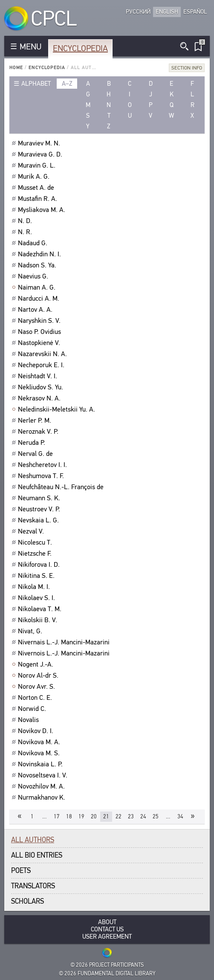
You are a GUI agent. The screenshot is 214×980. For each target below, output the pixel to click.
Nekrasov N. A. (40, 398)
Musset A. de (37, 188)
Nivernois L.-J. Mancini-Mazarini (65, 653)
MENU (30, 47)
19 (81, 816)
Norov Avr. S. (38, 687)
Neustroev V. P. (40, 509)
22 (119, 816)
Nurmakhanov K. (43, 797)
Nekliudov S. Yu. (42, 387)
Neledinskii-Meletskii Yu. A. (58, 409)
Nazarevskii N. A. (43, 354)
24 (143, 816)
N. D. (26, 221)
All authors (33, 840)
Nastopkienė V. (40, 343)
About (107, 922)
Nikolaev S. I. (38, 598)
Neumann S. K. (40, 498)
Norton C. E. (36, 698)
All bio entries (37, 855)
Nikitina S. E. (37, 576)
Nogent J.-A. (37, 664)
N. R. (26, 232)
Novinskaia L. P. (41, 764)
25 (156, 816)
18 (69, 816)
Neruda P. (33, 443)
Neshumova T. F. (42, 476)
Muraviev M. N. (40, 143)
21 (106, 816)
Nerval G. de (36, 454)
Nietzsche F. (36, 554)
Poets (21, 871)
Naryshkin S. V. (40, 321)
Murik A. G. (35, 177)
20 (94, 816)
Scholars (27, 901)
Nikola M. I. (35, 587)
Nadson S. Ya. (38, 265)
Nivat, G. (31, 631)
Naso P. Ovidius (40, 332)
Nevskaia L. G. (39, 520)
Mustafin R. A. (39, 199)
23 (131, 816)
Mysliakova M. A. (43, 210)
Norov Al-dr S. (39, 676)
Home (16, 68)
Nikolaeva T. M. (41, 609)
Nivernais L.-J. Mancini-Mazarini (65, 642)
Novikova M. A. (40, 742)
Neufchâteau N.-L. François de (62, 487)
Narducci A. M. (40, 299)
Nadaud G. (34, 243)
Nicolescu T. (36, 542)
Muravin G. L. (38, 165)
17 (57, 816)
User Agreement (107, 937)
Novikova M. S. (40, 753)
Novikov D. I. (37, 731)
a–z (67, 84)
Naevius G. (34, 276)
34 (180, 816)
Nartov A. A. (36, 310)
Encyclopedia (80, 48)
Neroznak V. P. (39, 432)
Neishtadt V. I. (39, 376)
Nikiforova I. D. (40, 565)
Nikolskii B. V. (39, 620)
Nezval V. (32, 531)
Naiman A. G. (38, 287)
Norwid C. (33, 709)
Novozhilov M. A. (42, 786)
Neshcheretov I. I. (43, 465)
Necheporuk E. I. (42, 365)
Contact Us (107, 929)
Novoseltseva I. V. (44, 775)
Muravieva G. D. (41, 154)
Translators (33, 886)
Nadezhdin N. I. (40, 254)
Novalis (29, 720)
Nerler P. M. (36, 420)
